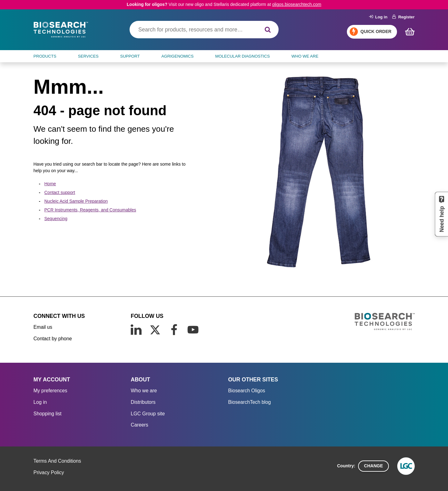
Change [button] (373, 466)
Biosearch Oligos (247, 391)
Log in (378, 17)
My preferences (51, 391)
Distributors (143, 402)
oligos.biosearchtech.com (297, 4)
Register (403, 17)
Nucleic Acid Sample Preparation (76, 201)
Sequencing (56, 219)
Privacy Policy (49, 472)
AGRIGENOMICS (177, 56)
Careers (139, 425)
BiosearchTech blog (249, 402)
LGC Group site (148, 414)
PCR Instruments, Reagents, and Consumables (90, 210)
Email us (43, 327)
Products (45, 56)
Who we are (144, 391)
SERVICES (88, 56)
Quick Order (376, 31)
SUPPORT (130, 56)
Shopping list (48, 414)
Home (50, 184)
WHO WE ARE (305, 56)
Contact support (60, 192)
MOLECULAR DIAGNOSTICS (243, 56)
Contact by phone (53, 339)
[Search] (268, 30)
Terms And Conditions (57, 461)
